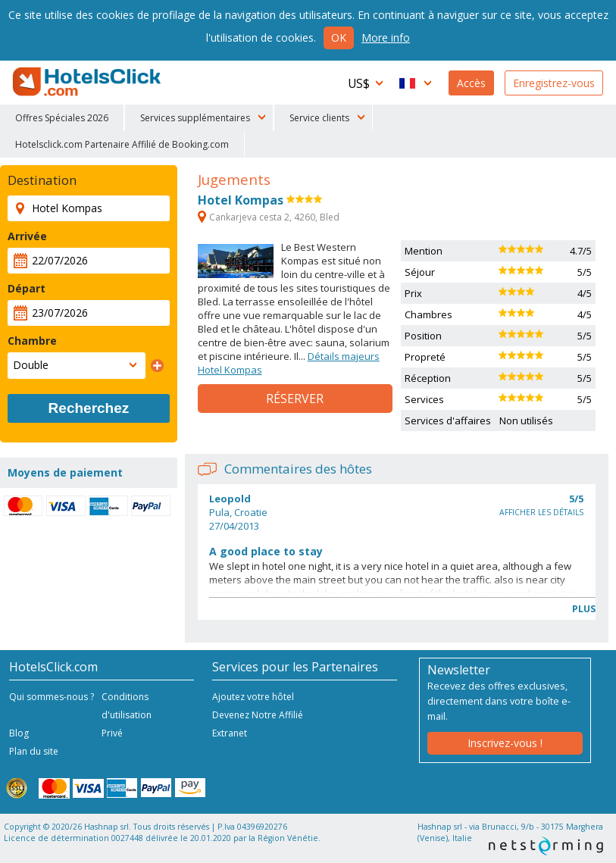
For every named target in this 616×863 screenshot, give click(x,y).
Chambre (32, 341)
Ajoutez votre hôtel (253, 697)
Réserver (295, 399)
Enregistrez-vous (554, 83)
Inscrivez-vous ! (505, 743)
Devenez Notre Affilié (258, 715)
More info (386, 38)
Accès (471, 83)
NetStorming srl (546, 846)
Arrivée (27, 236)
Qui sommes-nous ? (52, 697)
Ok (339, 38)
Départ (27, 288)
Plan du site (34, 751)
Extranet (230, 733)
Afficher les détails (541, 512)
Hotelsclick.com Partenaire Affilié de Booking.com (122, 144)
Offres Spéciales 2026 (62, 118)
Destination (42, 180)
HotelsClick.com (88, 82)
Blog (19, 733)
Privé (112, 733)
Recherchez (89, 408)
